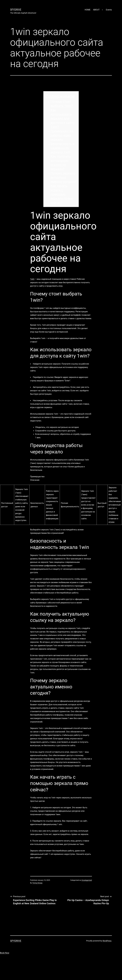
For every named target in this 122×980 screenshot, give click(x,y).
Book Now (5, 953)
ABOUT (96, 10)
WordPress (107, 941)
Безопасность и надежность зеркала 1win (63, 148)
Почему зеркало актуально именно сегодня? (64, 177)
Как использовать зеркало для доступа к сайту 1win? (63, 118)
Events (109, 10)
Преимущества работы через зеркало (62, 135)
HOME (88, 10)
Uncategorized (87, 880)
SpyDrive (16, 10)
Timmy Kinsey (37, 883)
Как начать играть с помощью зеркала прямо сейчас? (62, 194)
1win (32, 279)
